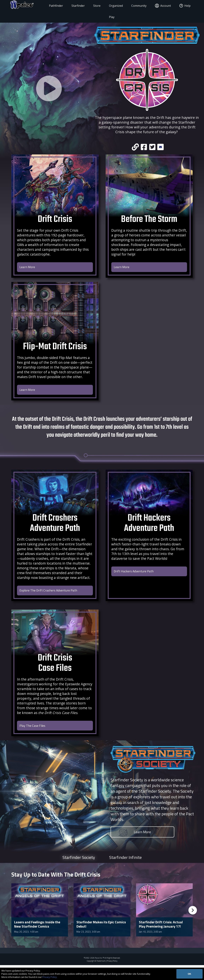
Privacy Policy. (50, 977)
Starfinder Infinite (125, 872)
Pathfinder (52, 6)
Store (93, 6)
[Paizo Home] (23, 6)
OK (189, 974)
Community (135, 6)
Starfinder (74, 6)
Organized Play (112, 11)
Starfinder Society (79, 872)
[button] (193, 925)
